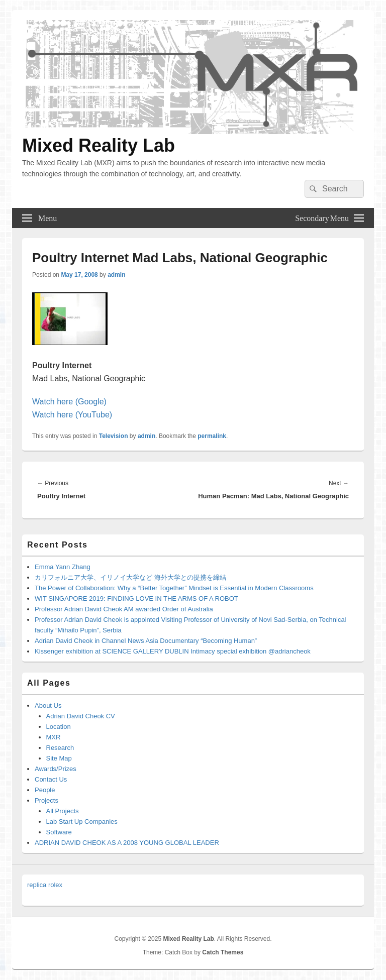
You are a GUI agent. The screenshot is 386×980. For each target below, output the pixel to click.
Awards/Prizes (56, 769)
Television (114, 436)
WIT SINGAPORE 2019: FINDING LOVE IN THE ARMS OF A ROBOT (136, 598)
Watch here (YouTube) (72, 415)
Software (59, 832)
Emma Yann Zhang (63, 567)
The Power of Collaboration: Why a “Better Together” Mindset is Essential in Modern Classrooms (174, 588)
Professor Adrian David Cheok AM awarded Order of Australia (124, 609)
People (45, 790)
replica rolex (45, 885)
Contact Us (51, 779)
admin (116, 275)
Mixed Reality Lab (99, 145)
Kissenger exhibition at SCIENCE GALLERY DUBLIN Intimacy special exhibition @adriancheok (173, 651)
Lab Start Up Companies (82, 822)
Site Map (59, 758)
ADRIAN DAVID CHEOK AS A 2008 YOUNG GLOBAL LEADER (127, 843)
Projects (46, 800)
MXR (54, 737)
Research (60, 748)
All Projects (63, 811)
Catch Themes (223, 952)
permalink (212, 436)
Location (59, 727)
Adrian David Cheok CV (81, 716)
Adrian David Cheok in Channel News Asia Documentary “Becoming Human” (146, 641)
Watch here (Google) (69, 402)
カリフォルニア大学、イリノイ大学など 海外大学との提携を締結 (130, 577)
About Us (48, 705)
